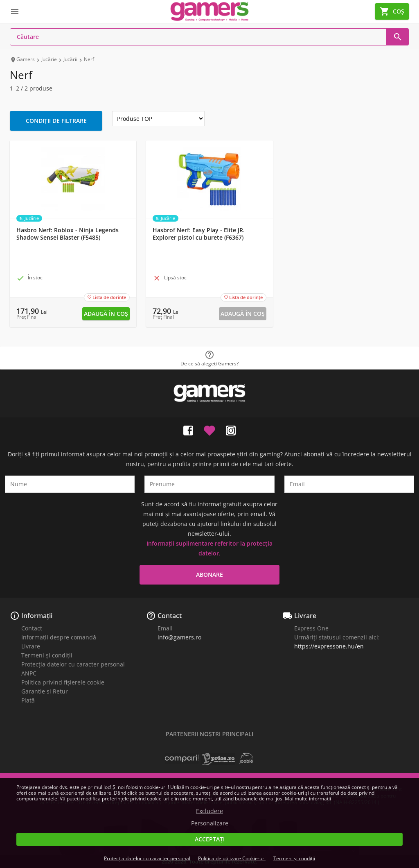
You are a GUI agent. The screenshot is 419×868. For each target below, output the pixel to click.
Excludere (209, 811)
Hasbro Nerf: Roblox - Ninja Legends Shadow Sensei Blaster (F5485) (68, 234)
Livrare (31, 646)
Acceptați (210, 839)
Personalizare (210, 823)
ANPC (29, 673)
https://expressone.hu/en (329, 646)
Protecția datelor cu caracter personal (73, 664)
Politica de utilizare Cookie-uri (232, 858)
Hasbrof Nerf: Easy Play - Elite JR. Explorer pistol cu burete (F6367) (199, 234)
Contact (32, 628)
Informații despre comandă (59, 637)
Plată (28, 700)
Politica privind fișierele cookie (63, 682)
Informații (37, 616)
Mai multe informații (308, 799)
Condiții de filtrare (56, 121)
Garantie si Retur (45, 691)
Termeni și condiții (47, 655)
